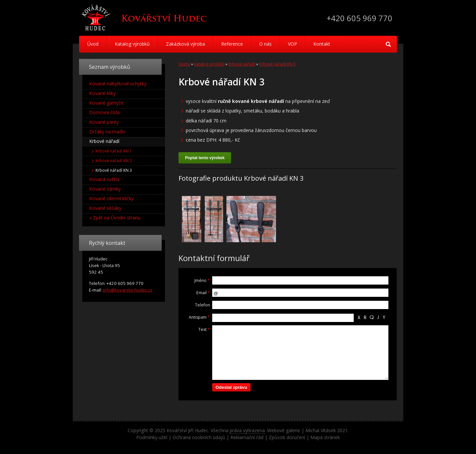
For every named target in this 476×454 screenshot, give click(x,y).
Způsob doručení (287, 437)
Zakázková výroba (185, 44)
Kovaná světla (104, 179)
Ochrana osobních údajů (199, 437)
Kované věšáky (105, 208)
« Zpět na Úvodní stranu (115, 218)
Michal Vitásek (321, 430)
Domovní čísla (104, 112)
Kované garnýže (106, 103)
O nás (265, 44)
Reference (232, 44)
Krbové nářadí (242, 64)
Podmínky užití (152, 437)
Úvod (93, 44)
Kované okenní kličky (111, 198)
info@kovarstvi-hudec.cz (128, 290)
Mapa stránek (325, 437)
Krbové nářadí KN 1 (114, 151)
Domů (184, 64)
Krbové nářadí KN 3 (277, 64)
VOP (293, 44)
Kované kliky (102, 93)
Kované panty (104, 122)
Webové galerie (284, 430)
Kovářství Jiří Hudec (187, 430)
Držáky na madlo (107, 132)
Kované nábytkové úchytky (118, 84)
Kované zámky (105, 189)
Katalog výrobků (132, 44)
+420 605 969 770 (359, 18)
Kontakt (322, 44)
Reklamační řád (247, 437)
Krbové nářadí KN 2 (114, 161)
